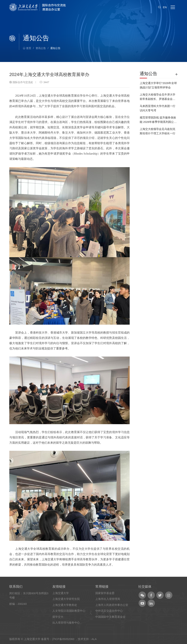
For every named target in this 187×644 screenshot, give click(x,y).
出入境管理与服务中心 (66, 623)
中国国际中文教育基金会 (110, 617)
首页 (27, 48)
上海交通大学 (61, 593)
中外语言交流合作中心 (109, 611)
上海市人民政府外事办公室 (112, 605)
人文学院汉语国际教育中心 (69, 611)
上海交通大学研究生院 (66, 599)
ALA (94, 639)
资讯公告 (41, 48)
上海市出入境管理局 (108, 599)
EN (165, 7)
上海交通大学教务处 (65, 605)
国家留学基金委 (105, 593)
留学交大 (58, 617)
